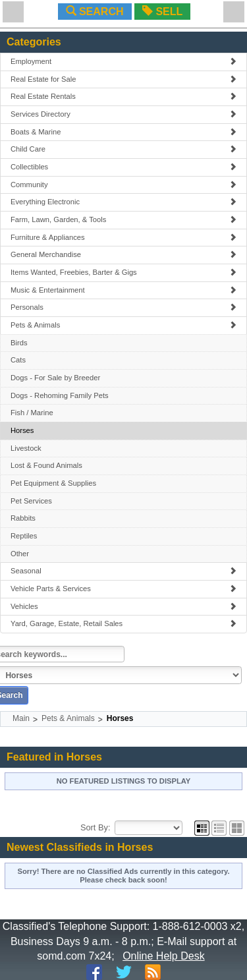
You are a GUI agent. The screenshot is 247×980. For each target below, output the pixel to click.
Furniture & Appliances (123, 237)
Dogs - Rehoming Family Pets (60, 395)
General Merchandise (123, 254)
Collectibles (123, 167)
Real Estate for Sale (123, 79)
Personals (123, 307)
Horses (22, 430)
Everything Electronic (123, 202)
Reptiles (24, 536)
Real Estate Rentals (123, 96)
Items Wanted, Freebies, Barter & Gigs (123, 272)
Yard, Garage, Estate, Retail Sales (123, 623)
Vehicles (123, 606)
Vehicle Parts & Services (123, 589)
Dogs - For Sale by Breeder (55, 378)
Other (20, 554)
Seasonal (123, 571)
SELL (162, 12)
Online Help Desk (164, 956)
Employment (123, 61)
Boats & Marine (123, 132)
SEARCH (95, 12)
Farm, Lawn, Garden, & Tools (123, 219)
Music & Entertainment (123, 290)
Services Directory (123, 114)
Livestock (26, 448)
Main (21, 718)
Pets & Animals (123, 325)
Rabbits (23, 518)
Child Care (123, 149)
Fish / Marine (32, 413)
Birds (19, 343)
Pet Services (31, 501)
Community (123, 185)
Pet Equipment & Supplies (53, 483)
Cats (18, 360)
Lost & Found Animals (46, 465)
